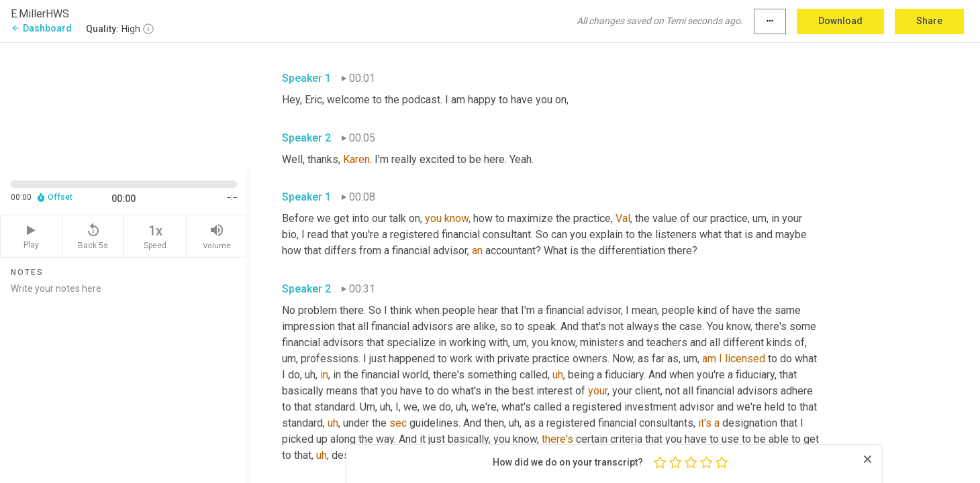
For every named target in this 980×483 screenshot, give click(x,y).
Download (840, 21)
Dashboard (41, 28)
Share (929, 21)
